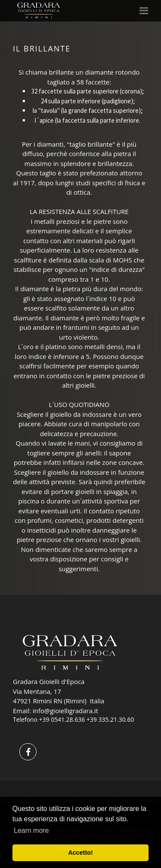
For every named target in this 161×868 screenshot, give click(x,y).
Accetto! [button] (81, 853)
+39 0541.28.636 (62, 719)
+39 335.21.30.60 (110, 719)
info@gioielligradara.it (65, 711)
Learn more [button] (31, 830)
